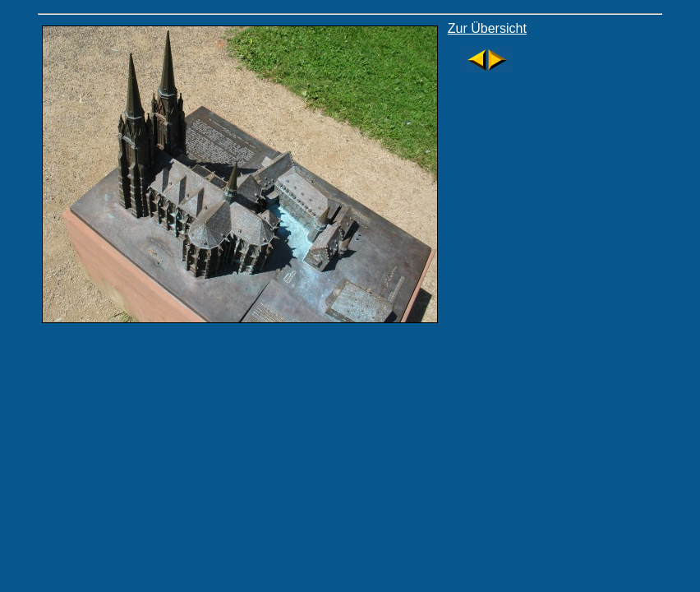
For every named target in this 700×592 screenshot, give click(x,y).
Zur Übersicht (487, 28)
